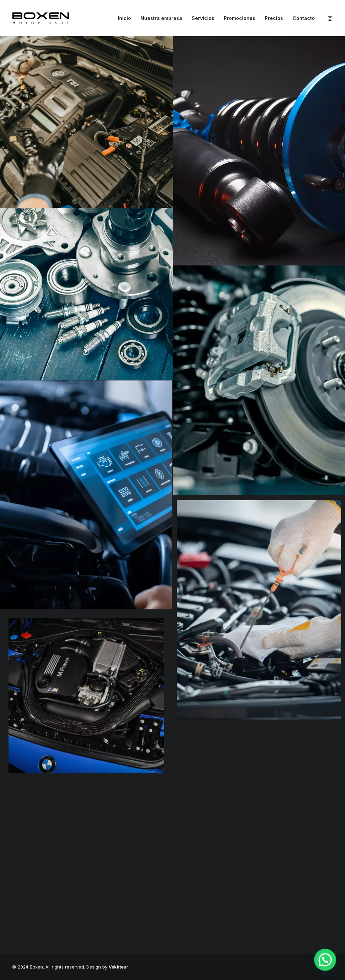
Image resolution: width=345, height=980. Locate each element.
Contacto (304, 18)
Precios (274, 18)
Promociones (240, 18)
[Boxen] (41, 18)
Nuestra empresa (161, 18)
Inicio (124, 18)
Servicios (203, 18)
